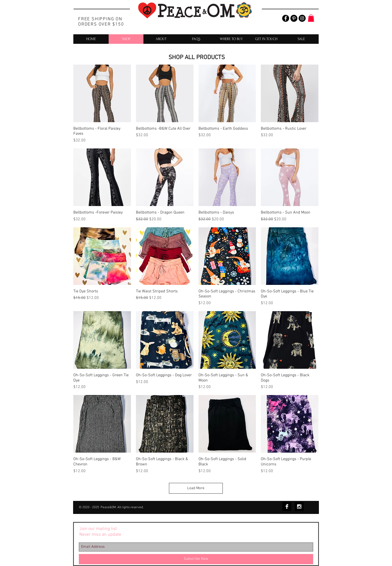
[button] (311, 18)
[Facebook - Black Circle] (286, 18)
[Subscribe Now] (196, 559)
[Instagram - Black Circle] (302, 18)
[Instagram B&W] (299, 506)
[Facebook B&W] (287, 506)
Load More (196, 488)
